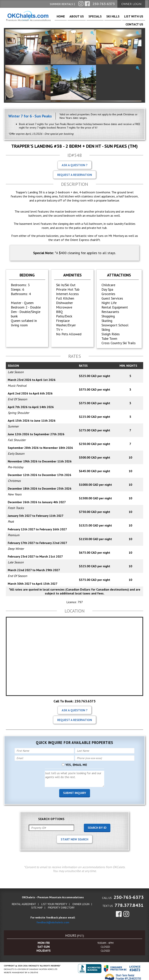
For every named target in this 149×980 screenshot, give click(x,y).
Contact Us (136, 18)
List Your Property (54, 902)
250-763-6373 (129, 895)
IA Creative (33, 970)
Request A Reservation (75, 172)
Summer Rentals (61, 4)
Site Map (37, 905)
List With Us (118, 18)
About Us (74, 18)
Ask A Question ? (75, 162)
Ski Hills (102, 18)
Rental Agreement (24, 902)
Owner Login (81, 902)
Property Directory (61, 905)
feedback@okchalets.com (53, 920)
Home (62, 18)
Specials (89, 18)
